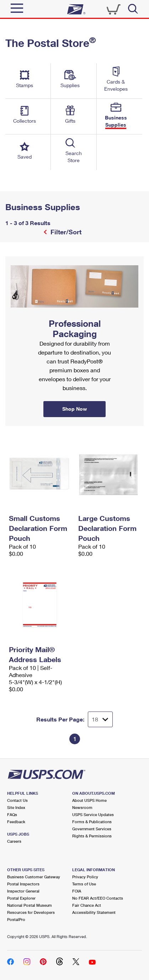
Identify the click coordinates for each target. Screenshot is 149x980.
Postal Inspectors (23, 884)
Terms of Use (84, 884)
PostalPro (16, 919)
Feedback (16, 822)
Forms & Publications (92, 822)
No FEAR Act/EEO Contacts (98, 898)
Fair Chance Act (87, 905)
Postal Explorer (21, 898)
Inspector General (23, 891)
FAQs (12, 814)
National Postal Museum (30, 905)
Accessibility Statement (94, 912)
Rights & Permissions (92, 836)
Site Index (16, 807)
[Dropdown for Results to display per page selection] (100, 719)
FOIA (77, 891)
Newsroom (82, 807)
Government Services (92, 829)
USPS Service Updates (93, 814)
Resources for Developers (31, 912)
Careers (14, 841)
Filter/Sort (65, 232)
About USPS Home (89, 800)
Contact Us (17, 800)
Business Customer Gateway (34, 877)
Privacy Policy (85, 877)
